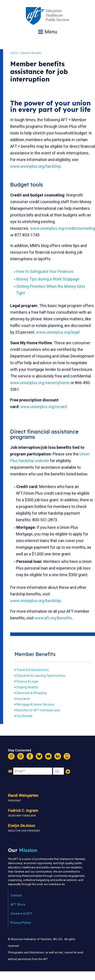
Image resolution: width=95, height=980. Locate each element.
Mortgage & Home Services (35, 704)
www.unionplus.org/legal (58, 332)
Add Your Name (68, 772)
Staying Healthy (27, 687)
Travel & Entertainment (32, 670)
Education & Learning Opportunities (41, 676)
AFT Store (18, 904)
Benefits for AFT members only (38, 710)
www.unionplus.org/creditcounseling (63, 228)
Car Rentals (24, 716)
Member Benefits (31, 53)
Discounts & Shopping (31, 693)
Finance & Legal (27, 681)
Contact (16, 895)
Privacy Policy (21, 923)
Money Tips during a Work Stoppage (48, 279)
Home (14, 53)
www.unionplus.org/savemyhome (40, 383)
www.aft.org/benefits (53, 618)
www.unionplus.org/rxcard (44, 407)
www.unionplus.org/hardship (35, 166)
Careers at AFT (21, 914)
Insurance (23, 699)
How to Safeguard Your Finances (45, 271)
